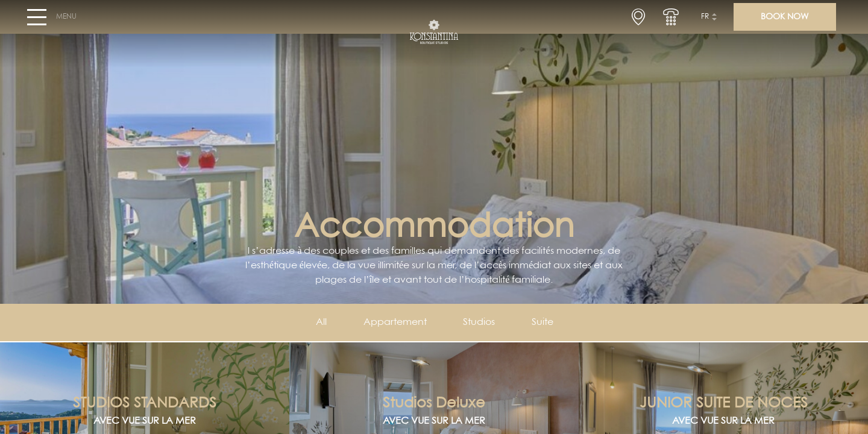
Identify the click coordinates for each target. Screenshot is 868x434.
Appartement (395, 323)
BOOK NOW (785, 22)
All (318, 323)
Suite (546, 323)
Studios (480, 323)
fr (705, 22)
